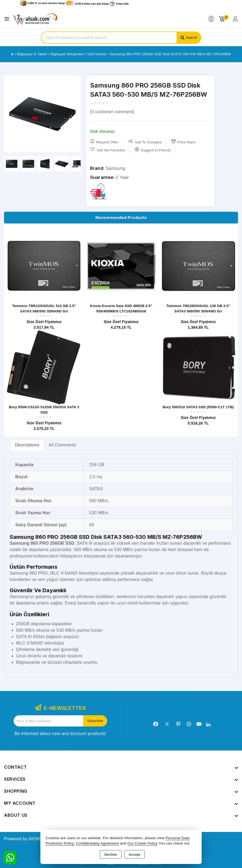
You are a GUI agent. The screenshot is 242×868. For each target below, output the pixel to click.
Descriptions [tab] (27, 445)
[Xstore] (35, 19)
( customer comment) (112, 112)
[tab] (27, 445)
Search (191, 38)
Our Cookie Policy (143, 843)
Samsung (115, 168)
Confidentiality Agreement (97, 843)
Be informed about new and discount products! (60, 734)
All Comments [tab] (62, 445)
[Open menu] (8, 19)
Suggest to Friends (153, 150)
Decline (111, 855)
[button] (74, 114)
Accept (134, 855)
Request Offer (104, 142)
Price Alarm (184, 142)
